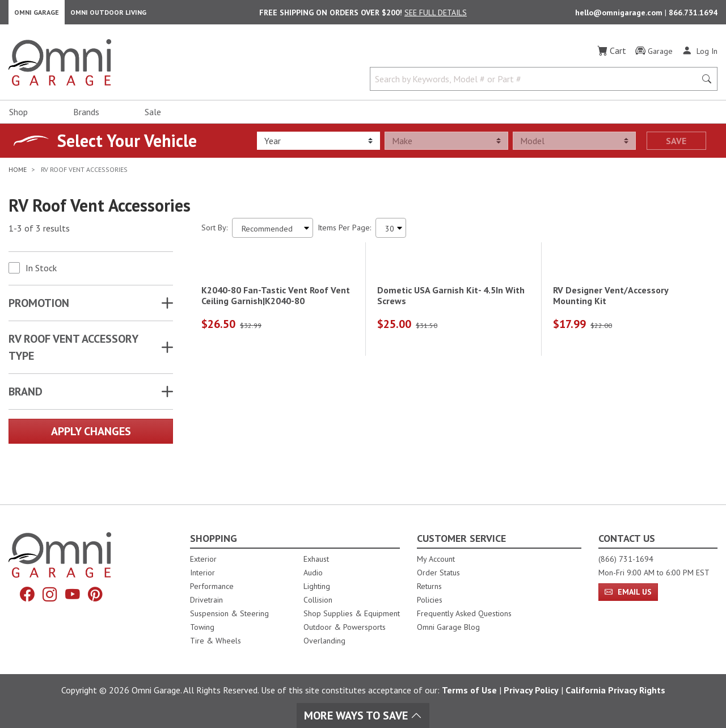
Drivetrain (206, 600)
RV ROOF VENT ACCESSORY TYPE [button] (73, 352)
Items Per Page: (344, 233)
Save (676, 146)
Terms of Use (469, 690)
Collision (318, 600)
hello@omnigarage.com (620, 15)
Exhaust (316, 559)
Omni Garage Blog (448, 627)
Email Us (628, 592)
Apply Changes (91, 436)
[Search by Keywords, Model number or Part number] (536, 84)
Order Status (438, 573)
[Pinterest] (99, 596)
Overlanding (324, 641)
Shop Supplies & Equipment (352, 613)
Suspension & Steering (229, 613)
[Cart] (612, 56)
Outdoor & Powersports (345, 627)
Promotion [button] (39, 308)
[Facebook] (24, 596)
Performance (212, 586)
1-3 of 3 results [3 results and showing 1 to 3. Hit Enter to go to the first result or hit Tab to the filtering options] (39, 233)
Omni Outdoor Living (108, 14)
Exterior (203, 559)
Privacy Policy (531, 690)
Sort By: (214, 233)
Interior (202, 573)
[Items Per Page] (391, 233)
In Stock (41, 273)
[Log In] (700, 56)
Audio (313, 573)
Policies (430, 600)
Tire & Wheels (216, 641)
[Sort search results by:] (273, 233)
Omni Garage (37, 14)
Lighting (317, 586)
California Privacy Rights (615, 690)
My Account (436, 559)
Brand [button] (26, 397)
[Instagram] (49, 596)
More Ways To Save (363, 716)
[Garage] (654, 56)
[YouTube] (74, 596)
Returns (429, 586)
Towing (202, 627)
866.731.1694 (693, 15)
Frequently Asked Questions (464, 613)
